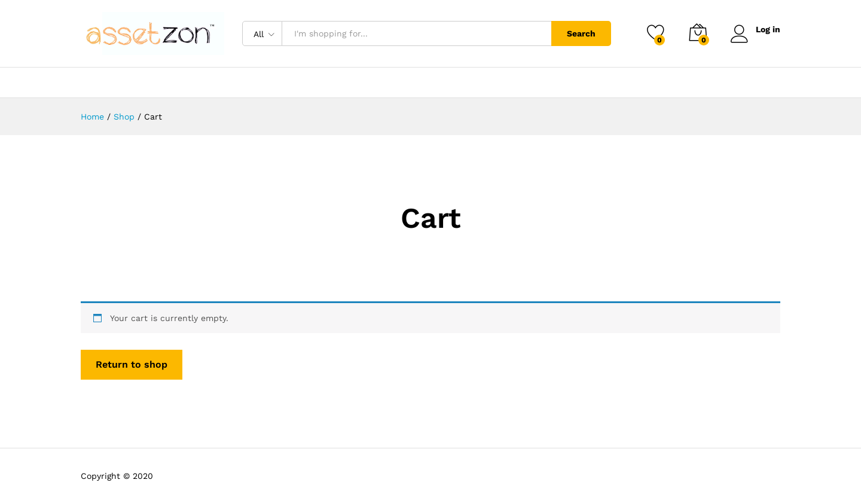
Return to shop (132, 364)
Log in (755, 30)
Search (581, 33)
